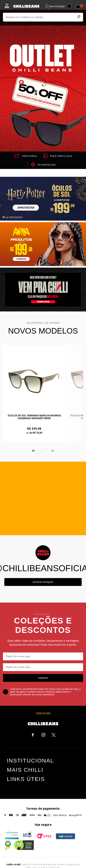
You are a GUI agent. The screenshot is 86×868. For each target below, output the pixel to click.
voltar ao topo (43, 703)
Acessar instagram (43, 572)
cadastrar (43, 668)
